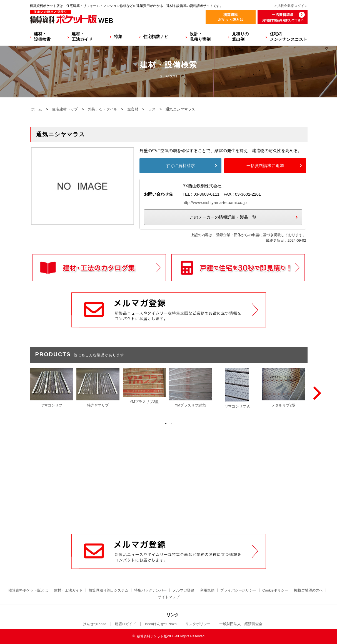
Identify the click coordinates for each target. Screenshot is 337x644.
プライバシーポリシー (238, 590)
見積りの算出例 (240, 36)
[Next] (316, 393)
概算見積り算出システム (108, 590)
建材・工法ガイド (82, 36)
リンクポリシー (198, 624)
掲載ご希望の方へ (308, 590)
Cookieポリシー (275, 590)
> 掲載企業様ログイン (291, 6)
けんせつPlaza (95, 624)
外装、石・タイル (103, 109)
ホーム (37, 109)
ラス (152, 109)
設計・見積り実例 (200, 36)
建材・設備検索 (42, 36)
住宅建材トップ (65, 109)
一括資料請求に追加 (265, 166)
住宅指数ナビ (156, 36)
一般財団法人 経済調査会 (241, 624)
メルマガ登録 (183, 590)
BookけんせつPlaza (161, 624)
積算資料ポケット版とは (28, 590)
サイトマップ (169, 597)
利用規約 (207, 590)
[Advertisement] (169, 492)
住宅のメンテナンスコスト (289, 36)
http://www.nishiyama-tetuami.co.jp (215, 202)
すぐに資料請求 (180, 166)
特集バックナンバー (150, 590)
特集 (118, 36)
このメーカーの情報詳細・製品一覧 (223, 217)
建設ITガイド (126, 624)
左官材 (133, 109)
